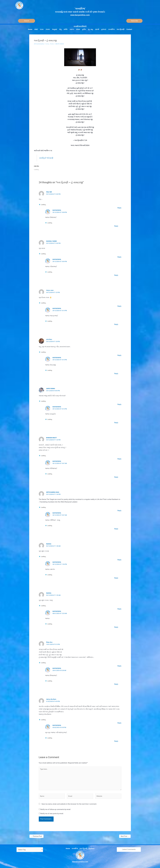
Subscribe (134, 21)
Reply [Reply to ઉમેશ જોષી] (119, 208)
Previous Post (36, 836)
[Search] (27, 21)
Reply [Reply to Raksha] (119, 560)
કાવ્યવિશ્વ (75, 849)
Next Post (125, 836)
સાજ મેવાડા (49, 339)
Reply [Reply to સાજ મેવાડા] (119, 355)
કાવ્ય (47, 44)
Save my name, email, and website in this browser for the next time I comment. (69, 804)
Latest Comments (129, 849)
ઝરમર (52, 44)
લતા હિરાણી (83, 849)
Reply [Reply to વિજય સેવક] (119, 666)
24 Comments (39, 44)
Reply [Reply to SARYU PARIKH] (119, 404)
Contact (92, 849)
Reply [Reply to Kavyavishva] (116, 226)
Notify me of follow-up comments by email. (56, 809)
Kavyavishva (57, 210)
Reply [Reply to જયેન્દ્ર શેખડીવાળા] (119, 723)
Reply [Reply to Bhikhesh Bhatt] (119, 459)
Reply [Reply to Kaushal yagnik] (119, 257)
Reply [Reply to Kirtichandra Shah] (119, 511)
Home (68, 849)
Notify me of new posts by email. (52, 814)
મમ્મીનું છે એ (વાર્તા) (46, 158)
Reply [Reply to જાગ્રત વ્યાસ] (119, 306)
